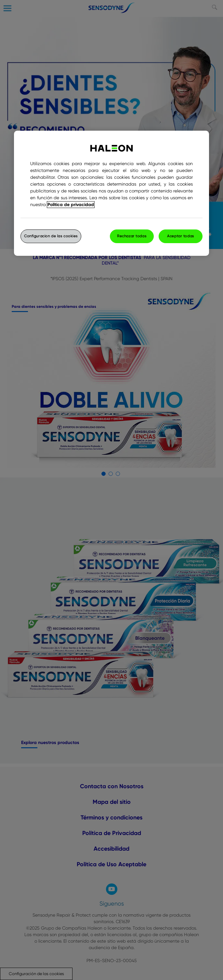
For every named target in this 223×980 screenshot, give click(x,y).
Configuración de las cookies (51, 236)
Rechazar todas (132, 236)
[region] (111, 193)
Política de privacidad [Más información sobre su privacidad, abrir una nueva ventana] (71, 205)
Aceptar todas (180, 236)
